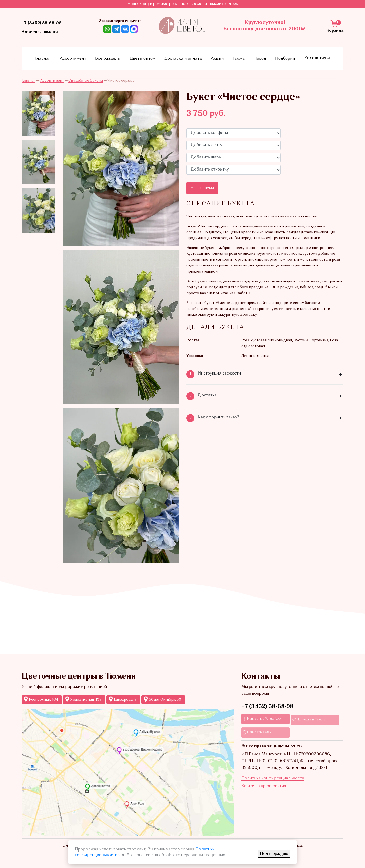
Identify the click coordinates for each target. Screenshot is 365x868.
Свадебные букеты (86, 78)
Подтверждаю (274, 854)
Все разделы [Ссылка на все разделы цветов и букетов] (113, 57)
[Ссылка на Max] (134, 29)
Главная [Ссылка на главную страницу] (50, 57)
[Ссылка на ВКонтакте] (125, 29)
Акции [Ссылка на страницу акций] (220, 57)
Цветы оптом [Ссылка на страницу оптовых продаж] (147, 57)
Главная (29, 78)
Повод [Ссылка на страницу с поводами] (258, 57)
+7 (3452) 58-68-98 (267, 704)
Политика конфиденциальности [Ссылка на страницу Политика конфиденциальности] (273, 788)
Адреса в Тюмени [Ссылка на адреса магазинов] (45, 32)
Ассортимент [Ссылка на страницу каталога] (79, 57)
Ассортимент (52, 78)
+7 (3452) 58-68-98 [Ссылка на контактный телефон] (48, 23)
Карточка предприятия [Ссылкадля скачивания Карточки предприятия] (264, 796)
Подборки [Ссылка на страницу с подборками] (282, 57)
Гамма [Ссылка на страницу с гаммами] (239, 57)
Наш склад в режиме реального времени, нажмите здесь (183, 4)
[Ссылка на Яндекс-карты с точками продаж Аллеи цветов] (128, 769)
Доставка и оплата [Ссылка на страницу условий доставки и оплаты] (187, 57)
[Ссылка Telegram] (116, 29)
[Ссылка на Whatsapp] (107, 29)
